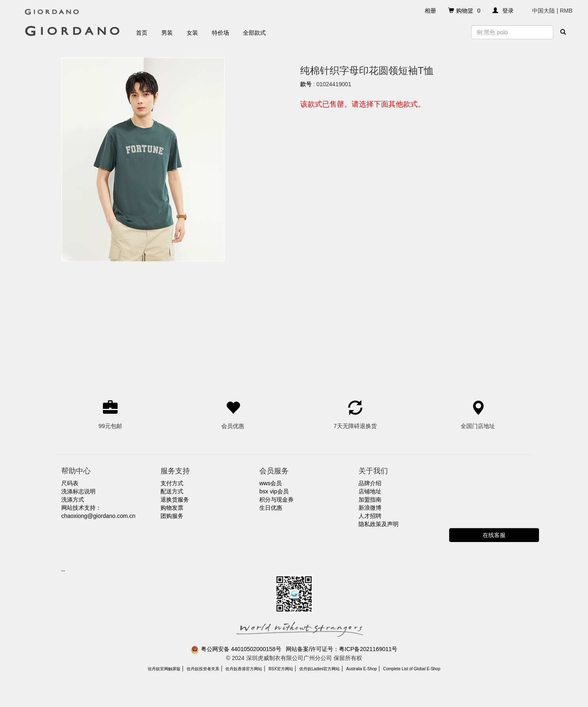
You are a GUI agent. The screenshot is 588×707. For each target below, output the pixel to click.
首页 (142, 33)
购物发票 (172, 508)
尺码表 (70, 483)
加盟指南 (370, 500)
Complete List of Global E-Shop (412, 669)
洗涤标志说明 (78, 491)
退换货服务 (175, 500)
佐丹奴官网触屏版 (164, 669)
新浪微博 (370, 508)
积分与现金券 (276, 500)
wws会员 (271, 483)
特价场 (220, 33)
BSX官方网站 (281, 669)
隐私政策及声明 (379, 524)
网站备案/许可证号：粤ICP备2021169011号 (342, 649)
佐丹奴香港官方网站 (244, 669)
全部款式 (254, 33)
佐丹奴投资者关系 (203, 669)
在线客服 (494, 535)
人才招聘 (370, 516)
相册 (430, 11)
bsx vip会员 (274, 491)
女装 (192, 33)
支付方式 (172, 483)
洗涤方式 (73, 500)
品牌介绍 (370, 483)
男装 (167, 33)
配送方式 (172, 491)
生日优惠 (271, 508)
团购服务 (172, 516)
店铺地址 (370, 491)
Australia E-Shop (362, 669)
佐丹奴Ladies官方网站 (320, 669)
